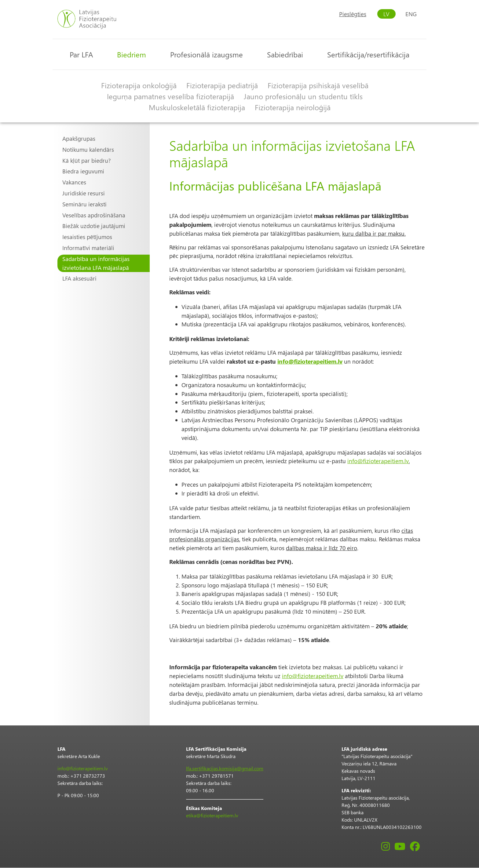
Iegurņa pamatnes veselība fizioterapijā (170, 96)
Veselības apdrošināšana (94, 215)
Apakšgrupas (79, 138)
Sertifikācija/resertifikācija (368, 54)
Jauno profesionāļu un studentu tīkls (303, 96)
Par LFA (81, 54)
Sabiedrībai (285, 54)
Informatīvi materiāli (88, 248)
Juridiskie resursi (84, 193)
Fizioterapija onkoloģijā (139, 85)
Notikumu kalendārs (88, 149)
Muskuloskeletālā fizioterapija (197, 107)
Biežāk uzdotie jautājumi (94, 226)
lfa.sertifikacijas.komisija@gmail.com (225, 768)
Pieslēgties (353, 14)
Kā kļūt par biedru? (87, 160)
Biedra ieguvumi (83, 171)
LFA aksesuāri (79, 278)
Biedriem (132, 54)
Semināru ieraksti (84, 204)
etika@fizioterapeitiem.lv (212, 815)
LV (386, 14)
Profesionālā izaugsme (207, 54)
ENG (411, 14)
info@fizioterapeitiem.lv (378, 461)
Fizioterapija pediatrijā (222, 85)
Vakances (74, 182)
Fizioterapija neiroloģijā (293, 107)
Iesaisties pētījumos (87, 237)
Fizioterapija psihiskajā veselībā (318, 85)
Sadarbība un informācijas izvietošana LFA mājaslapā (96, 263)
